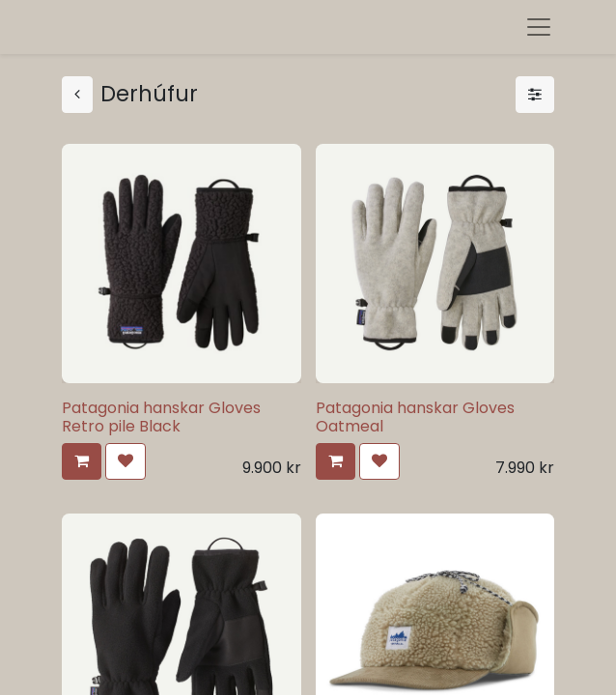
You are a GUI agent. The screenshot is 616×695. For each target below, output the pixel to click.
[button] (82, 461)
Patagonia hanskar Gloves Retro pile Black (161, 417)
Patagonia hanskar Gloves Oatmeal (415, 417)
